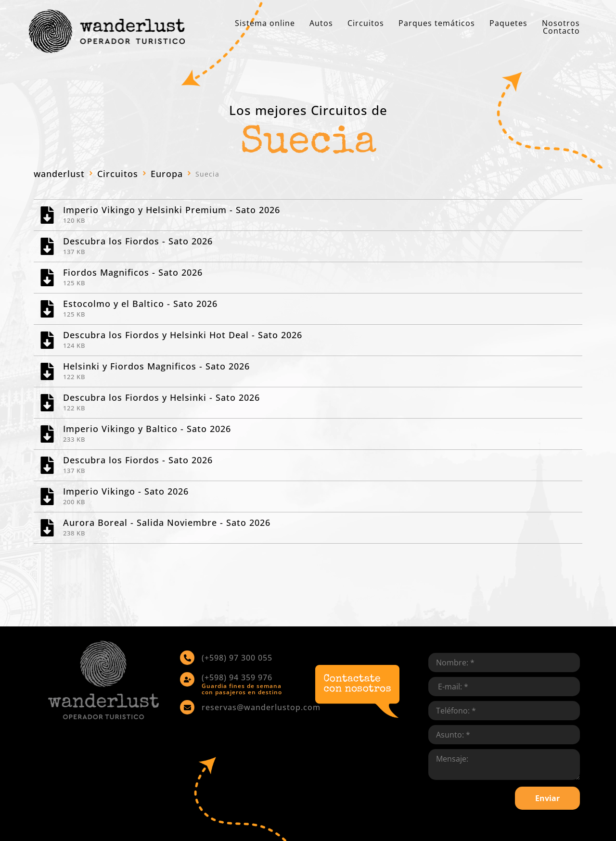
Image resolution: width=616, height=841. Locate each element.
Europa (167, 174)
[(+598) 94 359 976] (187, 679)
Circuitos (118, 174)
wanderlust (59, 174)
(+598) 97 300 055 (237, 658)
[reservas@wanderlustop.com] (187, 707)
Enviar (547, 798)
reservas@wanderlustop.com (261, 707)
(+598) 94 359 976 (237, 677)
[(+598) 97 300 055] (187, 658)
